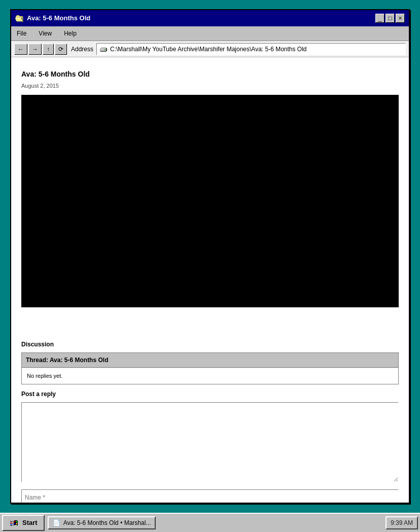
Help (70, 33)
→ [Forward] (35, 49)
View (45, 33)
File (22, 33)
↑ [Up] (48, 49)
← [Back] (21, 49)
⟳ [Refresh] (61, 49)
